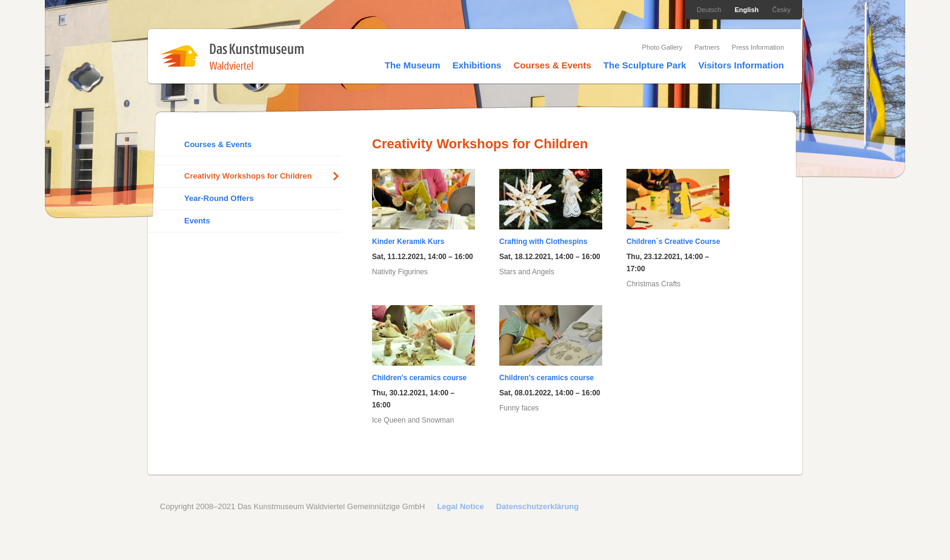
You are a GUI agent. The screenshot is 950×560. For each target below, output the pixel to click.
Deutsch (709, 10)
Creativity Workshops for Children (248, 176)
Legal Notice (460, 506)
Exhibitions (477, 65)
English (747, 10)
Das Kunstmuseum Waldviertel (232, 57)
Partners (707, 47)
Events (197, 221)
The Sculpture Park (645, 65)
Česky (781, 10)
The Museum (413, 65)
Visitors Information (741, 65)
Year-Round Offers (219, 198)
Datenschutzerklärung (538, 506)
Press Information (758, 47)
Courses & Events (552, 65)
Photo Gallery (663, 47)
